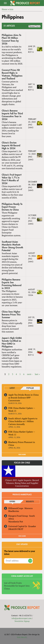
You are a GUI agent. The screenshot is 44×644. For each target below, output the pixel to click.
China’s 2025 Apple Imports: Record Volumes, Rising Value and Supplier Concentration (22, 483)
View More (22, 536)
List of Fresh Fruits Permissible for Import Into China (17, 586)
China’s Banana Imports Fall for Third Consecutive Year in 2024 (12, 115)
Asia (11, 9)
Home (5, 9)
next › (30, 374)
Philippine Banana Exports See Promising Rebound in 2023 (12, 284)
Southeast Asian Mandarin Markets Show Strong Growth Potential (12, 246)
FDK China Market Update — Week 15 (22, 433)
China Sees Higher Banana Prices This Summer (11, 315)
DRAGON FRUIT (16, 529)
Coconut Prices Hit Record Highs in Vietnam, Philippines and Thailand (12, 74)
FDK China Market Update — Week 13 (22, 409)
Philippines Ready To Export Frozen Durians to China (12, 207)
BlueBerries (14, 511)
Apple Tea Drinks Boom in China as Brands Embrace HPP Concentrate (23, 398)
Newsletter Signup (22, 621)
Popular (30, 388)
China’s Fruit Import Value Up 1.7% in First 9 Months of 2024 (12, 179)
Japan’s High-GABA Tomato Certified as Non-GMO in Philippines (12, 342)
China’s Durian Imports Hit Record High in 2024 (11, 146)
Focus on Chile (22, 463)
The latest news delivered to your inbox (20, 553)
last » (37, 374)
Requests (30, 502)
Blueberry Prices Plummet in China (22, 444)
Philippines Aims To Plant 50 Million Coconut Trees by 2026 (11, 39)
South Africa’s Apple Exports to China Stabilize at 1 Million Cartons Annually (23, 421)
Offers (12, 502)
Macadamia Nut (16, 522)
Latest (12, 388)
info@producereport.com (22, 618)
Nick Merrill (22, 637)
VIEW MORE (22, 455)
